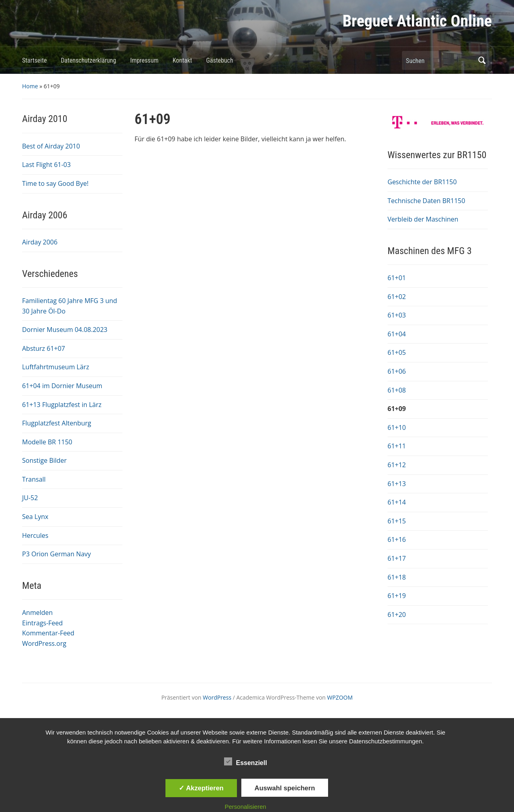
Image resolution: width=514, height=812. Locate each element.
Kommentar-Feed (48, 633)
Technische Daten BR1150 (426, 201)
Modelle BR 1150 (47, 442)
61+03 (397, 315)
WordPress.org (44, 643)
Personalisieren (246, 807)
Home (30, 86)
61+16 (397, 539)
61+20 (397, 615)
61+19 (397, 596)
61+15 (397, 521)
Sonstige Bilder (44, 460)
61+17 (397, 558)
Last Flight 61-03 (46, 165)
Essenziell (246, 761)
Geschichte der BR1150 (422, 182)
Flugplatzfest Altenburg (57, 423)
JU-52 (30, 498)
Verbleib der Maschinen (423, 219)
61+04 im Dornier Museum (62, 386)
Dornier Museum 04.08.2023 (65, 330)
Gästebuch (219, 60)
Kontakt (183, 60)
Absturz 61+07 (44, 348)
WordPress (217, 697)
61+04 (397, 334)
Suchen (482, 60)
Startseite (34, 60)
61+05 (397, 352)
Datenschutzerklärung (88, 60)
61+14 (397, 502)
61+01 (397, 278)
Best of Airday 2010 (51, 146)
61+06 (397, 371)
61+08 (397, 390)
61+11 (397, 446)
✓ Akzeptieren (201, 788)
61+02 (397, 297)
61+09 (397, 409)
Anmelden (37, 613)
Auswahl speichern (285, 788)
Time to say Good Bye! (55, 183)
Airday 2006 (40, 242)
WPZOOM (340, 697)
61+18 (397, 577)
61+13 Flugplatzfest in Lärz (62, 405)
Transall (34, 479)
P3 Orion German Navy (56, 554)
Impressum (144, 60)
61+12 (397, 465)
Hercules (35, 535)
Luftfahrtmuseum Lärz (56, 367)
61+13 (397, 484)
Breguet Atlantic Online (417, 21)
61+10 (397, 427)
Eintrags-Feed (42, 623)
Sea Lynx (35, 517)
